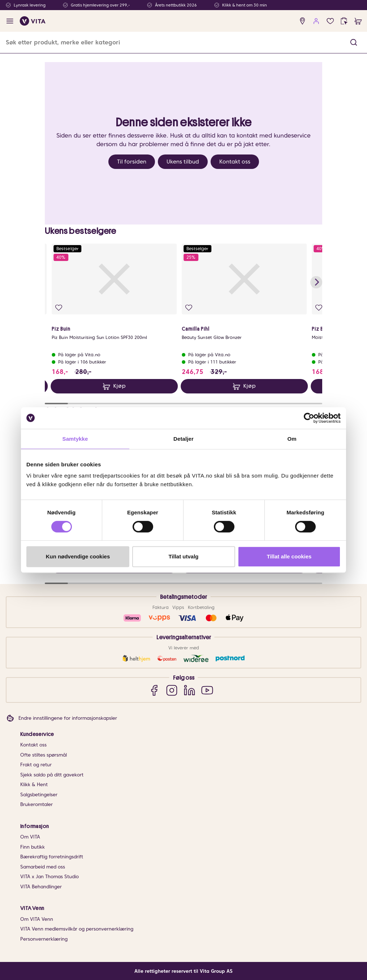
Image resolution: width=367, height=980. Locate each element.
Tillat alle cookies (289, 556)
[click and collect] (344, 21)
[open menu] (10, 21)
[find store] (303, 21)
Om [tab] (292, 439)
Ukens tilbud (183, 162)
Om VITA (30, 837)
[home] (33, 21)
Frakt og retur (36, 765)
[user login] (316, 21)
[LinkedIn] (189, 690)
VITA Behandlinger (41, 887)
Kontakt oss (235, 162)
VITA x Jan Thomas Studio (49, 877)
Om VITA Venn (37, 919)
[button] (354, 42)
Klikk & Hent (34, 785)
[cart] (358, 21)
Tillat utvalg (183, 556)
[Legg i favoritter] (59, 308)
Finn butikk (33, 847)
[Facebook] (154, 690)
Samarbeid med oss (43, 867)
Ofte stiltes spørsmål (44, 755)
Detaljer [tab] (183, 439)
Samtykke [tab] (75, 439)
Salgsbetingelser (39, 795)
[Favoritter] (330, 21)
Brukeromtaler (36, 804)
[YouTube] (207, 690)
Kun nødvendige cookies (78, 556)
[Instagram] (172, 690)
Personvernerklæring (44, 939)
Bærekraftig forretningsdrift (52, 857)
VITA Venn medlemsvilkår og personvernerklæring (77, 929)
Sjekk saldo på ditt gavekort (52, 775)
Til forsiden (132, 162)
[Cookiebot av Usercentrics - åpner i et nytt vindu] (309, 418)
